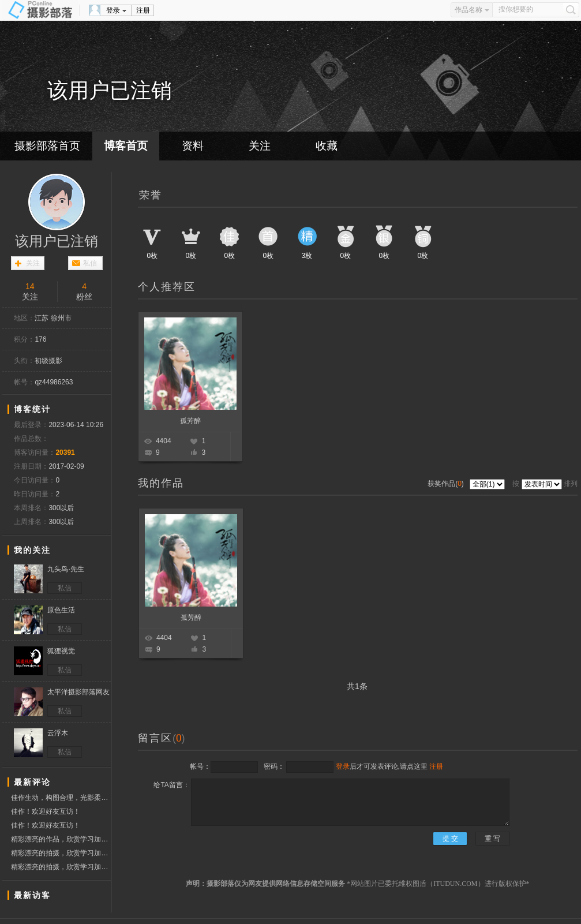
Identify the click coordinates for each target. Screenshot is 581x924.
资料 (193, 146)
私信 (90, 263)
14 (30, 286)
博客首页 (126, 146)
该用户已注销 (57, 241)
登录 (113, 10)
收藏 (327, 146)
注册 (143, 10)
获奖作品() (447, 484)
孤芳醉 (190, 421)
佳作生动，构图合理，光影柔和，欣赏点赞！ (61, 798)
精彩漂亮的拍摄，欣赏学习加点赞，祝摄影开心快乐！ (61, 853)
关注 (260, 146)
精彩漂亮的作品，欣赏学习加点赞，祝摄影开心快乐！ (61, 839)
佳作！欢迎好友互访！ (46, 811)
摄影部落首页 (47, 146)
